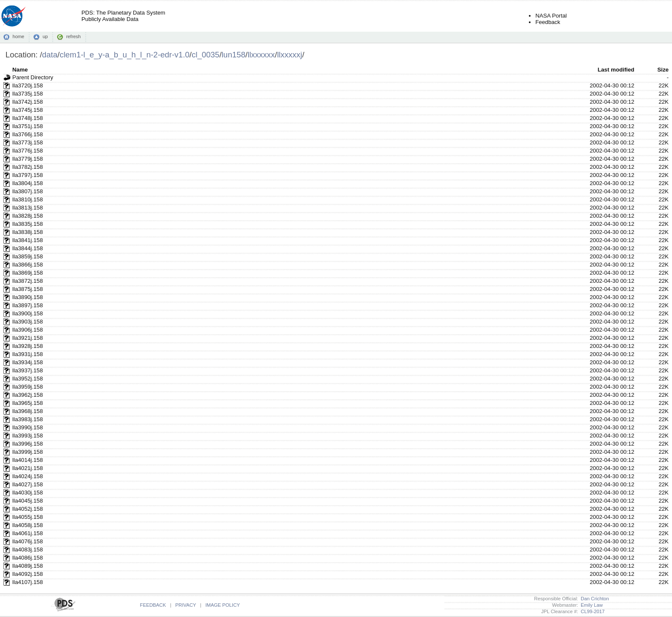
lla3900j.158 (28, 313)
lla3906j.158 (28, 330)
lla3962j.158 (28, 395)
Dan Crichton (594, 599)
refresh (73, 36)
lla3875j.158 (28, 289)
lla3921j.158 (28, 338)
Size (663, 70)
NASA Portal (551, 16)
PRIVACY (186, 605)
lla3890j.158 (28, 297)
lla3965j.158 (28, 403)
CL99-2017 (591, 611)
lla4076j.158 (28, 541)
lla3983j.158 (28, 419)
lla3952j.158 (28, 379)
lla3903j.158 (28, 322)
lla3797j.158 (28, 175)
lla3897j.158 (28, 305)
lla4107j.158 (28, 582)
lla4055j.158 (28, 517)
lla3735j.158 (28, 94)
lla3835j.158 (28, 224)
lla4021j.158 (28, 468)
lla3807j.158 (28, 191)
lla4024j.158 (28, 476)
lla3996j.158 (28, 444)
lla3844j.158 (28, 248)
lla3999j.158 (28, 452)
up (45, 36)
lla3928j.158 (28, 346)
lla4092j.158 (28, 574)
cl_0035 (205, 55)
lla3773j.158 (28, 142)
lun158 (233, 55)
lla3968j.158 (28, 411)
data (50, 55)
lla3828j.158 (28, 216)
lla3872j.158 (28, 281)
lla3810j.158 (28, 199)
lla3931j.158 (28, 354)
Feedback (548, 22)
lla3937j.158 (28, 370)
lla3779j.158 (28, 159)
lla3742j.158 (28, 102)
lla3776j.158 (28, 151)
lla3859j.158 (28, 256)
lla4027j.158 (28, 484)
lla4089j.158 (28, 566)
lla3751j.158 (28, 126)
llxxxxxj (289, 55)
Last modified (616, 70)
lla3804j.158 (28, 183)
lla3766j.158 (28, 134)
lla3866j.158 (28, 265)
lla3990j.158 (28, 427)
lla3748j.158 (28, 118)
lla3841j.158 (28, 240)
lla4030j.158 (28, 493)
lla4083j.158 (28, 550)
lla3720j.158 (28, 85)
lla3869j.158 (28, 273)
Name (20, 70)
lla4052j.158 (28, 509)
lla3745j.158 (28, 110)
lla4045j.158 (28, 501)
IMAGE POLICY (223, 605)
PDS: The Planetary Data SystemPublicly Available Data (123, 16)
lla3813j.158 (28, 208)
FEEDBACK (153, 605)
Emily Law (591, 605)
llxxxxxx (261, 55)
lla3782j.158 (28, 167)
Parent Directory (33, 77)
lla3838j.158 (28, 232)
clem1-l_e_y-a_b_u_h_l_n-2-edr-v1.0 (124, 55)
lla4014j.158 (28, 460)
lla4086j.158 (28, 558)
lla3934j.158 (28, 362)
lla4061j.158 (28, 533)
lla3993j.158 (28, 436)
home (18, 36)
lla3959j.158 (28, 387)
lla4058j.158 (28, 525)
